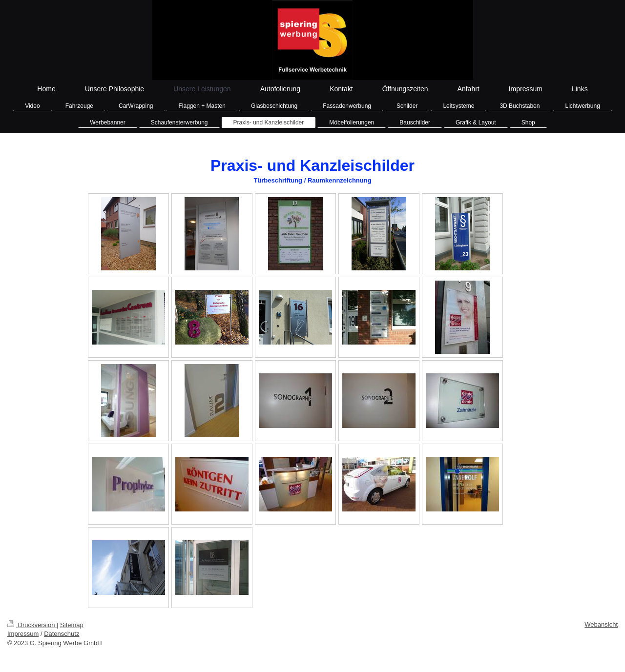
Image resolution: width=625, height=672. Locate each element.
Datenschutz (62, 634)
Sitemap (72, 625)
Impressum (23, 634)
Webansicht (601, 624)
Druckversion (32, 625)
